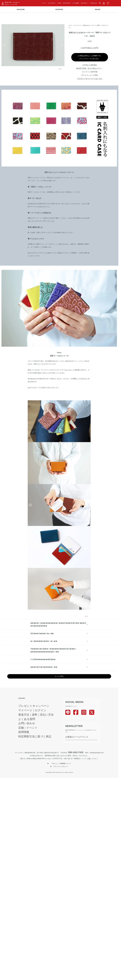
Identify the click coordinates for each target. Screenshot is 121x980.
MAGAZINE (21, 9)
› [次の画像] (62, 45)
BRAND (98, 9)
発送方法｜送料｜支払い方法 (36, 715)
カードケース (77, 25)
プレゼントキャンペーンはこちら (90, 79)
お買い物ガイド (85, 3)
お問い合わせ (94, 3)
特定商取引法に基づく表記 (35, 736)
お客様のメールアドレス (77, 737)
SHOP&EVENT (67, 3)
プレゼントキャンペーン (34, 706)
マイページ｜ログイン (32, 710)
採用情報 (24, 732)
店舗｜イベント (28, 728)
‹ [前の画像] (4, 45)
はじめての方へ (52, 3)
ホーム (70, 25)
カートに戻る (59, 676)
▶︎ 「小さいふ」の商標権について (59, 764)
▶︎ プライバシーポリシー (59, 766)
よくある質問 (76, 3)
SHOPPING (59, 9)
